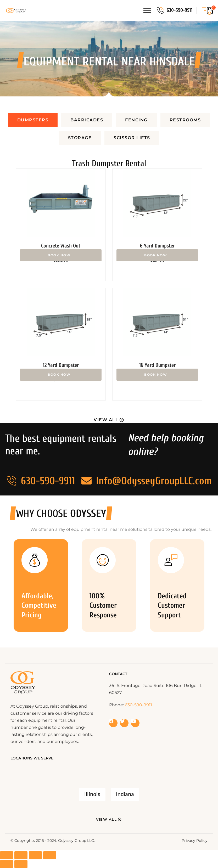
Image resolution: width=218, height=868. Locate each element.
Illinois (92, 794)
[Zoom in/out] (7, 855)
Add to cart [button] (61, 255)
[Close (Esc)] (50, 855)
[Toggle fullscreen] (21, 855)
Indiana (125, 794)
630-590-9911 (180, 10)
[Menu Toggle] (147, 10)
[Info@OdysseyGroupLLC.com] (87, 481)
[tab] (33, 120)
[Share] (35, 855)
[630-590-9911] (160, 10)
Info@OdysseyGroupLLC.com (154, 481)
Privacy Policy (195, 841)
